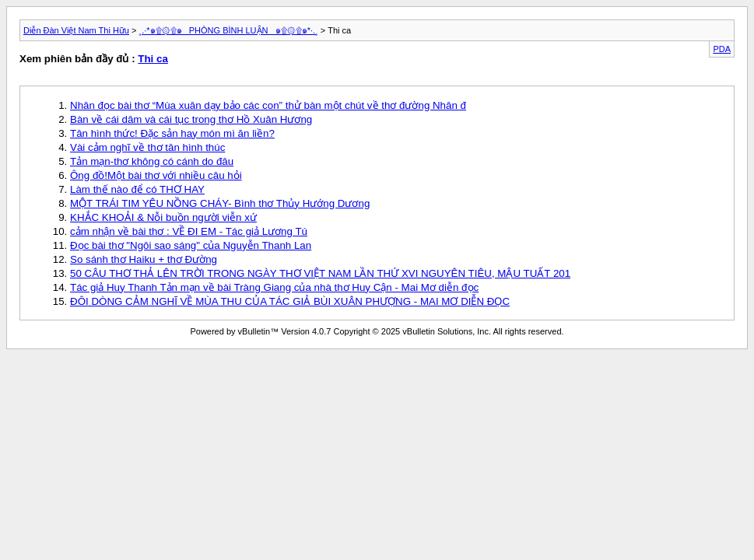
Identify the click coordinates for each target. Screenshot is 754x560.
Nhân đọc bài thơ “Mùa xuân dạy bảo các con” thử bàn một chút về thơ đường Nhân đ (268, 105)
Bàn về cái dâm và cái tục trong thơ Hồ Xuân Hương (191, 119)
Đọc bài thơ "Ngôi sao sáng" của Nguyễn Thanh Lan (191, 245)
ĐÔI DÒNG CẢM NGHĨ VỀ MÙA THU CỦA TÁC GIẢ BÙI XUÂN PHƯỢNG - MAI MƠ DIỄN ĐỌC (290, 301)
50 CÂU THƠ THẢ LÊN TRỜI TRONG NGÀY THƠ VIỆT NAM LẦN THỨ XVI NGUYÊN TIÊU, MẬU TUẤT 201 (320, 273)
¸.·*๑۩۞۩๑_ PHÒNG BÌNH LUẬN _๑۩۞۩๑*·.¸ (229, 30)
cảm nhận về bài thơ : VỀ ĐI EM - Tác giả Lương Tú (189, 231)
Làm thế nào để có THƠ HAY (137, 189)
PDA (722, 49)
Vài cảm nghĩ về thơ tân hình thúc (147, 147)
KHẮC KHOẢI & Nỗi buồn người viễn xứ (163, 217)
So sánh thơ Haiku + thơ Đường (144, 259)
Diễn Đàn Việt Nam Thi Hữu (76, 30)
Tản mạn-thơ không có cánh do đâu (152, 161)
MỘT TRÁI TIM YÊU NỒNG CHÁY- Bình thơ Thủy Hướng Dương (220, 203)
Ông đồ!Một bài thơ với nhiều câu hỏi (156, 175)
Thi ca (153, 59)
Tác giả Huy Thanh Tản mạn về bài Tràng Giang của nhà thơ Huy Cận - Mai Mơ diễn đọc (274, 287)
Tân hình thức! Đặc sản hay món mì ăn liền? (172, 133)
